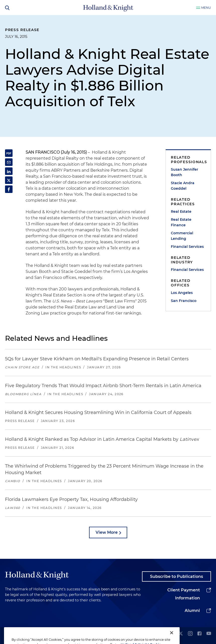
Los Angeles (182, 293)
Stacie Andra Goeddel (183, 186)
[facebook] (199, 634)
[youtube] (209, 634)
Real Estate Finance (181, 222)
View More (107, 532)
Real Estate (181, 211)
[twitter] (181, 634)
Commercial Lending (182, 236)
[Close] (172, 638)
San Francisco (184, 301)
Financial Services (187, 247)
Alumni (192, 611)
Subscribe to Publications (176, 576)
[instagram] (190, 634)
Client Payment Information (184, 594)
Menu (206, 8)
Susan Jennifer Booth (185, 172)
